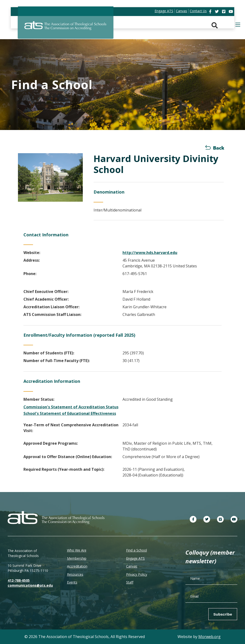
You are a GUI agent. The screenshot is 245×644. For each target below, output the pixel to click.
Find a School (136, 550)
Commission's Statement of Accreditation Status (71, 407)
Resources (75, 574)
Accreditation (77, 566)
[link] (211, 11)
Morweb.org (209, 637)
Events (72, 582)
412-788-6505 (19, 580)
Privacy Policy (137, 574)
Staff (130, 582)
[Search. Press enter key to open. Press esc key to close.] (215, 25)
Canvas (132, 566)
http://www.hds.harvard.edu (150, 253)
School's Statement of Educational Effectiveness (70, 413)
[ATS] (66, 28)
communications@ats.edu (30, 585)
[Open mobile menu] (238, 25)
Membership (77, 558)
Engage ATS (135, 558)
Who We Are (77, 550)
